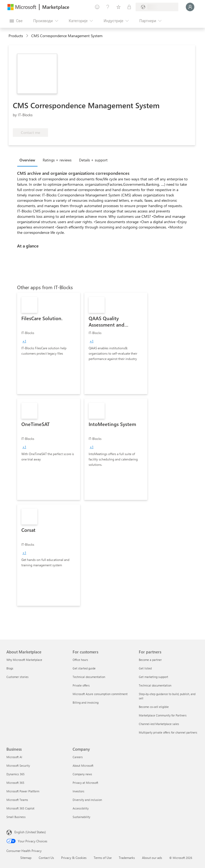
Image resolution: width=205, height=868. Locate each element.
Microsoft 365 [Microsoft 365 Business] (15, 783)
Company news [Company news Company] (82, 774)
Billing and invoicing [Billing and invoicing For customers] (86, 702)
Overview (27, 160)
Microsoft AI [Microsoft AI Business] (14, 757)
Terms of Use (103, 858)
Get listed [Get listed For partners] (145, 668)
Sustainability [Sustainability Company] (81, 817)
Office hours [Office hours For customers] (80, 660)
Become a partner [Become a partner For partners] (150, 660)
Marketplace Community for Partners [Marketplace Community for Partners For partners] (163, 715)
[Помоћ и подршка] (108, 7)
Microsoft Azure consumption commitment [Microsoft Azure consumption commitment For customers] (100, 694)
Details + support (93, 160)
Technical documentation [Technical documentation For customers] (89, 677)
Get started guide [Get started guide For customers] (84, 668)
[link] (49, 343)
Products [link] (16, 36)
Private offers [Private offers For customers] (81, 685)
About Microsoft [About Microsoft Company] (83, 766)
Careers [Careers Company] (78, 757)
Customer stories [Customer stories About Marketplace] (17, 677)
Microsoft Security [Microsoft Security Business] (18, 766)
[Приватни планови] (129, 7)
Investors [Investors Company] (78, 791)
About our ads (152, 858)
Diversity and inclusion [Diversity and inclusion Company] (87, 800)
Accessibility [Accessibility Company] (81, 808)
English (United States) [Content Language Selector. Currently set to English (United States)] (30, 832)
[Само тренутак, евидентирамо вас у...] (190, 7)
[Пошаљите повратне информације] (97, 7)
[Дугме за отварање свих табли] (16, 21)
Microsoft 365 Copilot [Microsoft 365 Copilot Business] (20, 808)
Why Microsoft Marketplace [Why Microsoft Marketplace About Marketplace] (24, 660)
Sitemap (26, 858)
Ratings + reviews (57, 160)
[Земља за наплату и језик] (157, 7)
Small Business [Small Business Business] (16, 817)
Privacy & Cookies (74, 858)
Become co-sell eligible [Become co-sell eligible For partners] (154, 707)
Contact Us (46, 858)
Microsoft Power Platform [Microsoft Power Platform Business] (23, 791)
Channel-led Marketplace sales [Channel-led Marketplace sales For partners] (159, 724)
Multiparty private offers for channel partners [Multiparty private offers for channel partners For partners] (168, 732)
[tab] (29, 160)
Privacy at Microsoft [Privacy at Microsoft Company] (85, 783)
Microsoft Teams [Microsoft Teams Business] (17, 800)
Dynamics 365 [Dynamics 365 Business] (15, 774)
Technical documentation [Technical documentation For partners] (155, 685)
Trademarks (127, 858)
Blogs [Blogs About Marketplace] (10, 668)
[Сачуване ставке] (119, 7)
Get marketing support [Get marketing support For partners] (153, 677)
